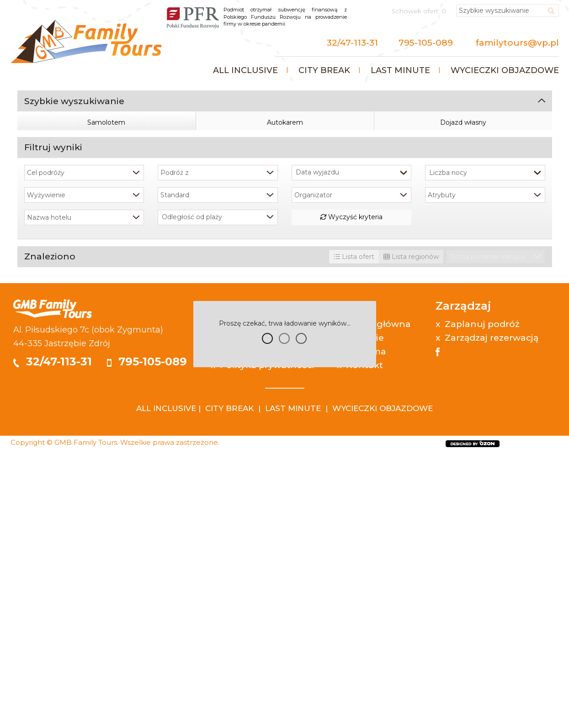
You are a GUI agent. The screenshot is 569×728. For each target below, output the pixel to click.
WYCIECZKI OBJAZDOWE (383, 682)
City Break (324, 70)
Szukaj (284, 390)
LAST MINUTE (293, 682)
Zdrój (99, 617)
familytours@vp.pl (517, 43)
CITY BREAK (229, 682)
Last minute (400, 70)
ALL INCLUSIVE (166, 682)
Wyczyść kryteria (351, 491)
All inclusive (245, 70)
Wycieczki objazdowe (505, 70)
